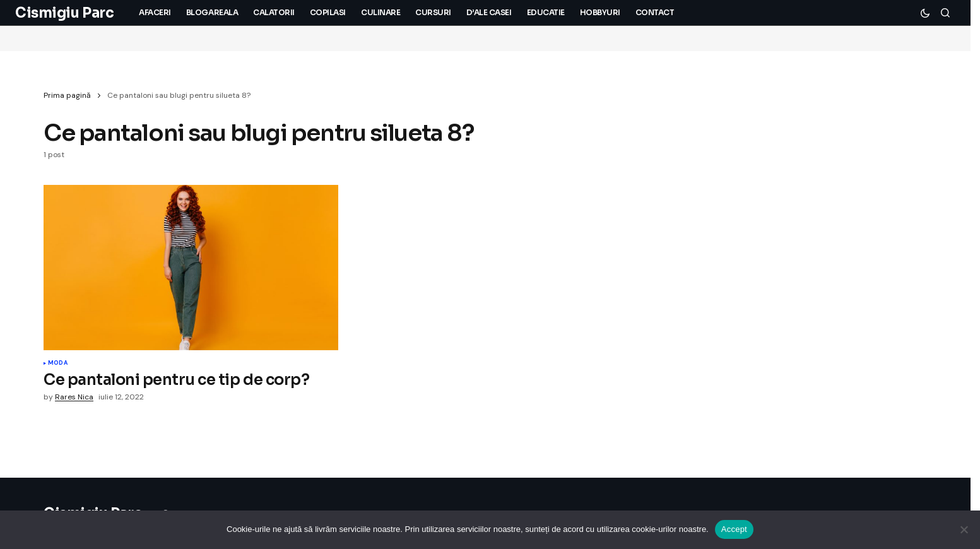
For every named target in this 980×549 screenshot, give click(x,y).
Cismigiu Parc (64, 13)
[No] (964, 529)
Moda (58, 363)
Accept (734, 529)
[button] (925, 13)
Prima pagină (67, 95)
